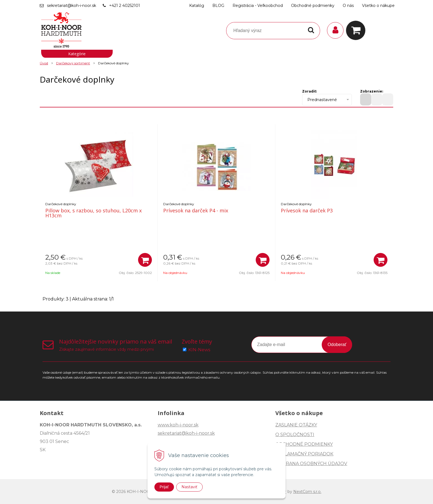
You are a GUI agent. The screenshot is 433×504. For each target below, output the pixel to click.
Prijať (164, 487)
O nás (348, 6)
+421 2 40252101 (125, 6)
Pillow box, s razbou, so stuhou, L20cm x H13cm (93, 213)
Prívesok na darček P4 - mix (196, 210)
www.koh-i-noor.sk (178, 425)
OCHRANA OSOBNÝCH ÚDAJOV (311, 464)
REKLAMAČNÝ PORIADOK (304, 454)
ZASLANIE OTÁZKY (296, 425)
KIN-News (199, 350)
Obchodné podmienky (313, 6)
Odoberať (337, 345)
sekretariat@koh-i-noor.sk (72, 6)
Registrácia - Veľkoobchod (258, 6)
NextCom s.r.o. (307, 492)
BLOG (218, 6)
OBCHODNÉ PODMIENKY (304, 444)
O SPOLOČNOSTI (295, 435)
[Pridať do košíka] (145, 260)
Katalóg (197, 6)
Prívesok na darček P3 (307, 210)
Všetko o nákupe (378, 6)
